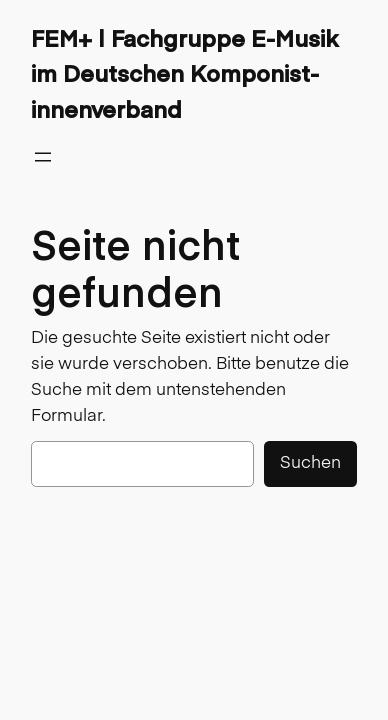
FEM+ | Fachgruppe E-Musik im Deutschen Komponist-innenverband (184, 73)
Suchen (310, 463)
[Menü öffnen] (43, 157)
